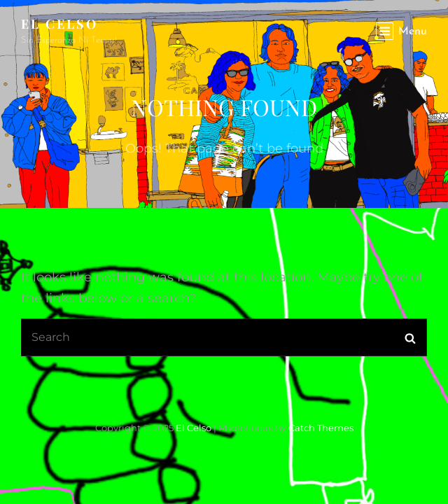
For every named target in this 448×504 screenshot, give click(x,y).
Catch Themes (321, 428)
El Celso (59, 24)
